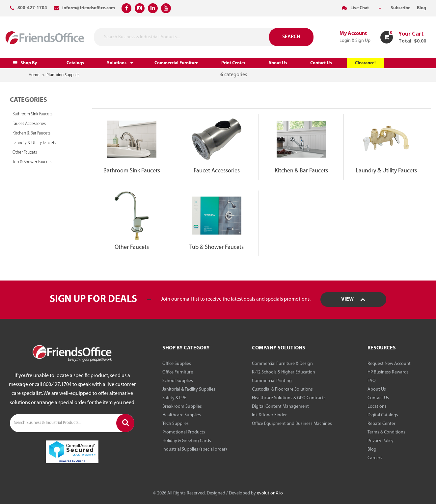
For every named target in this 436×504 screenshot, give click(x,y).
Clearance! (365, 63)
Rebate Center (381, 424)
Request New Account (389, 364)
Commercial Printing (272, 381)
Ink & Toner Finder (269, 415)
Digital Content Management (280, 407)
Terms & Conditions (386, 432)
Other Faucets (25, 152)
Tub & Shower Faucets (32, 162)
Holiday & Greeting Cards (187, 441)
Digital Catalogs (383, 415)
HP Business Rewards (388, 372)
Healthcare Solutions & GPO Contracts (289, 398)
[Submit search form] (258, 37)
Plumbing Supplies (63, 75)
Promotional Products (184, 432)
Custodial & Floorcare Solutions (282, 389)
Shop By (29, 63)
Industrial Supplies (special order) (195, 449)
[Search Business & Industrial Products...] (187, 37)
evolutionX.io (270, 493)
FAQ (372, 381)
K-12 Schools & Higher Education (284, 372)
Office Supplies (177, 364)
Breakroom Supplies (182, 407)
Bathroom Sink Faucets (32, 114)
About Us (278, 63)
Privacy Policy (381, 441)
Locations (377, 407)
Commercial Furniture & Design (282, 364)
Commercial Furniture (176, 63)
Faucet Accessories (29, 124)
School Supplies (178, 381)
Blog (372, 449)
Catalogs (75, 63)
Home (34, 75)
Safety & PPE (174, 398)
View (353, 299)
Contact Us (321, 63)
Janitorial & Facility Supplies (189, 389)
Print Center (233, 63)
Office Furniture (178, 372)
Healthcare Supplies (182, 415)
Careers (375, 458)
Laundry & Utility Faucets (34, 143)
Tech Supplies (176, 424)
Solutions (117, 63)
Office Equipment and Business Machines (292, 424)
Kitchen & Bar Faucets (31, 133)
